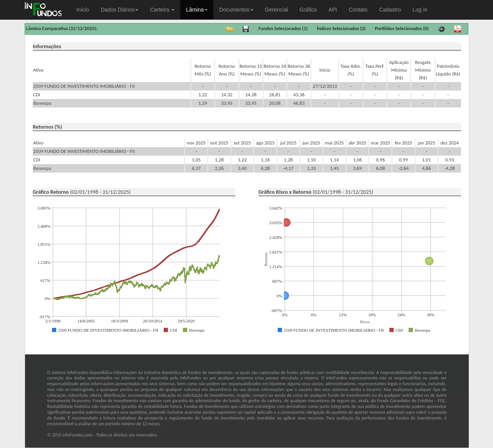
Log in (420, 10)
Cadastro (390, 10)
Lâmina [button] (197, 10)
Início (83, 10)
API (333, 10)
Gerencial (277, 10)
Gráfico (308, 10)
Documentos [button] (236, 10)
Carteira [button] (162, 10)
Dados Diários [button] (119, 10)
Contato (358, 10)
